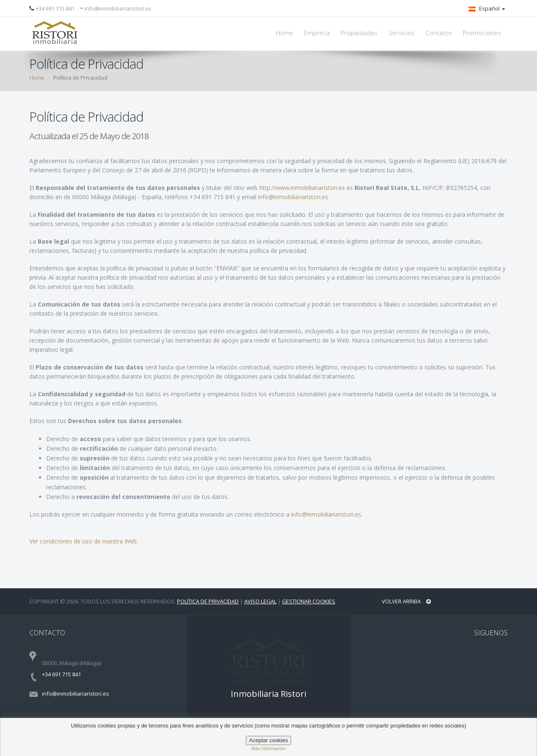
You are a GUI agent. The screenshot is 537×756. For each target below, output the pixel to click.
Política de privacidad (208, 601)
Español (487, 8)
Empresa (317, 33)
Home (285, 33)
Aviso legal (260, 601)
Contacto (439, 33)
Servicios (401, 33)
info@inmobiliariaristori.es (118, 8)
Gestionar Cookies (309, 601)
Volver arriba (406, 601)
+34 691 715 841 (55, 8)
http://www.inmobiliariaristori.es (302, 188)
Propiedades (359, 33)
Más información (268, 748)
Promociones (482, 33)
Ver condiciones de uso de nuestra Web (83, 541)
